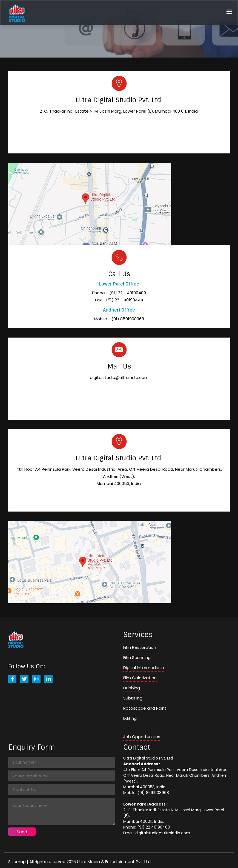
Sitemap (17, 862)
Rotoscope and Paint (145, 708)
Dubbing (132, 688)
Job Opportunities (142, 737)
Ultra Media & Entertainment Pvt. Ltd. (114, 862)
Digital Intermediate (144, 668)
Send (22, 832)
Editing (130, 718)
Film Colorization (140, 678)
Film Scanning (137, 657)
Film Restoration (140, 647)
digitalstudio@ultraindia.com (119, 377)
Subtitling (133, 698)
